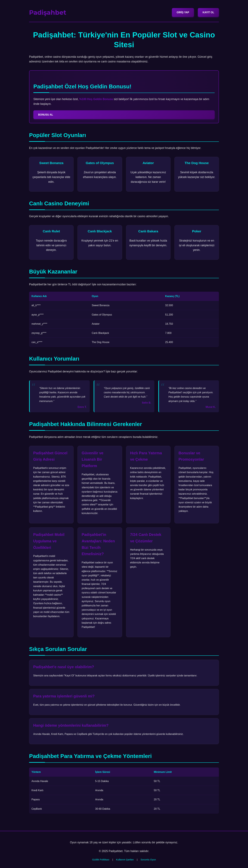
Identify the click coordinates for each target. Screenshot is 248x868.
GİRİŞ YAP (183, 12)
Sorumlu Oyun (148, 860)
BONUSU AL (46, 115)
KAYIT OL (208, 12)
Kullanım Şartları (125, 860)
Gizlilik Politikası (101, 860)
